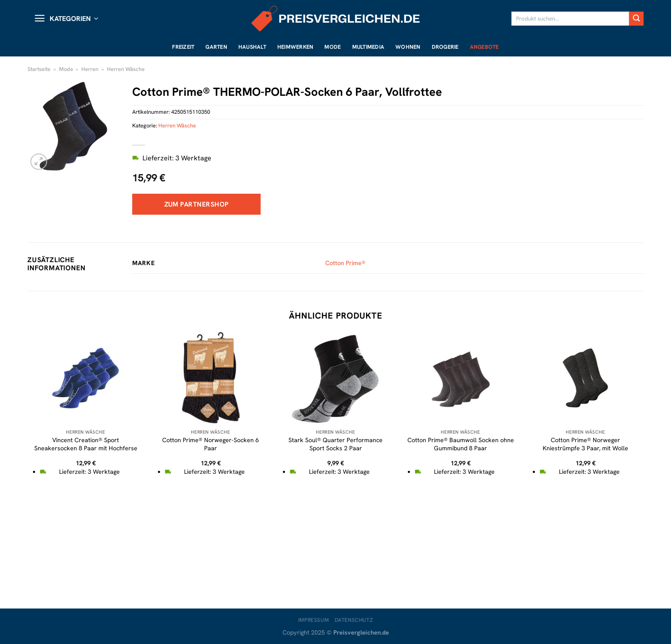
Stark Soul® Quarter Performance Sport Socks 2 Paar (335, 444)
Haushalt (252, 47)
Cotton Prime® (345, 263)
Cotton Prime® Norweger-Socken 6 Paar (211, 444)
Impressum (314, 620)
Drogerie (445, 47)
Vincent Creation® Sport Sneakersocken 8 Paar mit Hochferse (86, 444)
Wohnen (408, 47)
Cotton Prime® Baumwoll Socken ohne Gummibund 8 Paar (461, 444)
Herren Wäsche (126, 69)
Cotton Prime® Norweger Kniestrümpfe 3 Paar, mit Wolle (585, 444)
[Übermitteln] (636, 19)
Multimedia (368, 47)
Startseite (39, 69)
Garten (216, 47)
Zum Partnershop (197, 204)
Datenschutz (354, 620)
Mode (333, 47)
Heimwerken (295, 47)
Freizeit (183, 47)
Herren (90, 69)
